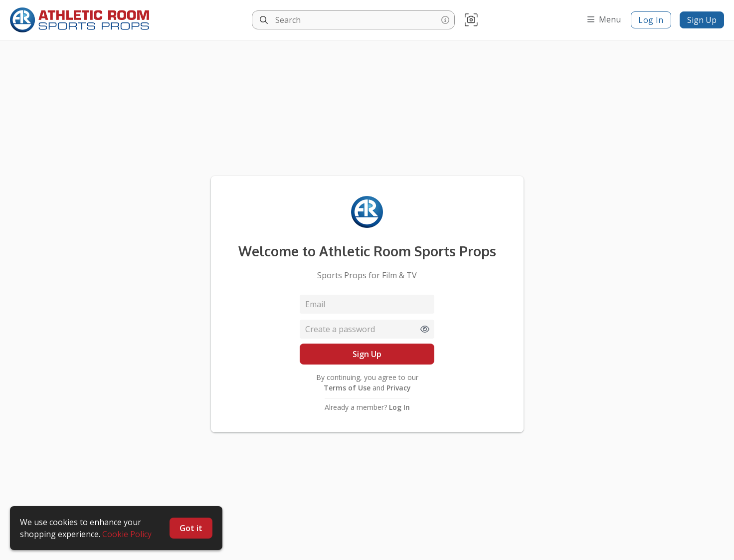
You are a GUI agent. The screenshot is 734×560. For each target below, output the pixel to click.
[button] (471, 20)
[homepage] (82, 20)
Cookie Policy (127, 534)
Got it (191, 528)
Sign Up (702, 20)
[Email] (367, 304)
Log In (651, 20)
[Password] (367, 329)
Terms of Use (348, 388)
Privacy (398, 388)
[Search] (264, 20)
